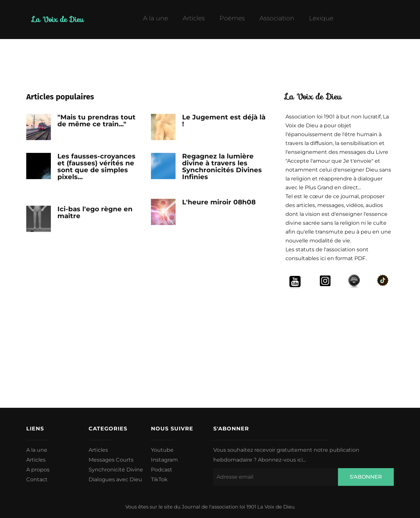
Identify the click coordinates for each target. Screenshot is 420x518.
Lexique (321, 18)
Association (277, 18)
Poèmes (232, 18)
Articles (194, 18)
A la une (156, 18)
